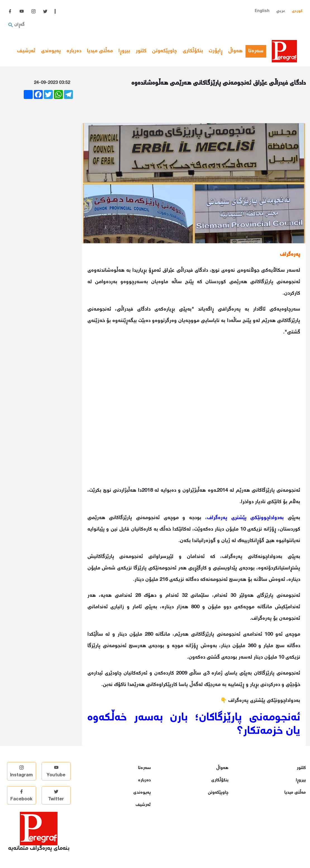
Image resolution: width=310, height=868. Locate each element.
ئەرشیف (26, 51)
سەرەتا (257, 51)
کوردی (297, 11)
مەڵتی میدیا (100, 51)
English (262, 11)
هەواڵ (235, 51)
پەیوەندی (51, 51)
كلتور (141, 51)
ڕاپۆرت (216, 51)
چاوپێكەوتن (164, 51)
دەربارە (74, 51)
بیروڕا (124, 51)
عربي (281, 11)
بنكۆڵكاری (193, 51)
